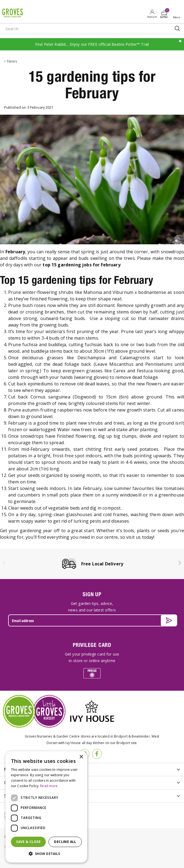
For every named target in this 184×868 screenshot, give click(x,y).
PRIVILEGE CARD (92, 645)
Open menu (178, 14)
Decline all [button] (65, 842)
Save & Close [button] (28, 842)
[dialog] (46, 807)
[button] (46, 854)
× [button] (81, 757)
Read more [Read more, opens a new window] (49, 786)
